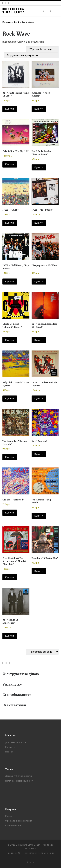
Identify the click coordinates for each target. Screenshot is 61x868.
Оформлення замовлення (19, 821)
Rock (17, 22)
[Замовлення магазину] (31, 55)
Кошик (9, 816)
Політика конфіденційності (19, 781)
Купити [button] (10, 109)
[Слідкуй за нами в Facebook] (3, 3)
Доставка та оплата (16, 742)
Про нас (9, 752)
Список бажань (13, 825)
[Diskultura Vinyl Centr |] (13, 10)
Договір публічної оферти (18, 776)
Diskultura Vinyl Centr (28, 845)
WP (20, 853)
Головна (7, 22)
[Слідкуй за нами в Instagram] (6, 3)
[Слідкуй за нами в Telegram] (9, 3)
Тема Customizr (46, 853)
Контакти (10, 747)
